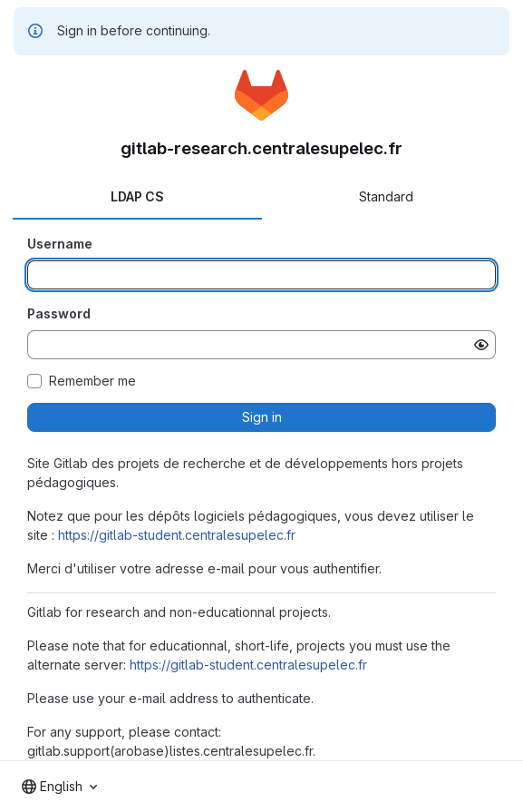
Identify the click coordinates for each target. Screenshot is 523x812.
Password (59, 313)
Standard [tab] (386, 196)
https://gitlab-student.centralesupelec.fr (177, 535)
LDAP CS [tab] (137, 196)
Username (60, 244)
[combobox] (59, 787)
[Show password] (481, 345)
